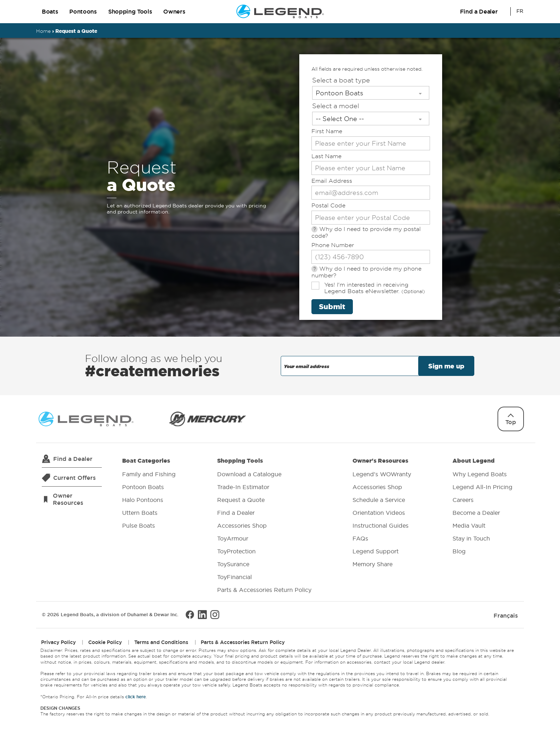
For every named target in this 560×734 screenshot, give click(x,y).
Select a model (336, 106)
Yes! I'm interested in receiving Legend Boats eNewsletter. (375, 288)
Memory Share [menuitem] (372, 564)
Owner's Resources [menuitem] (382, 513)
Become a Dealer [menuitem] (476, 513)
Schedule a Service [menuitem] (379, 500)
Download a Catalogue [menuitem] (249, 474)
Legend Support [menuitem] (376, 551)
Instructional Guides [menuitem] (381, 526)
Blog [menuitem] (459, 551)
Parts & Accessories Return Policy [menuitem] (264, 590)
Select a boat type (341, 80)
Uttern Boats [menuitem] (140, 513)
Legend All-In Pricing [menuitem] (482, 487)
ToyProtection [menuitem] (236, 551)
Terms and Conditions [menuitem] (161, 642)
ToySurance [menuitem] (233, 564)
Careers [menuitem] (463, 500)
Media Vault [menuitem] (469, 526)
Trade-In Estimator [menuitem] (243, 487)
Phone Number (333, 245)
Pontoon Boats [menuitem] (143, 487)
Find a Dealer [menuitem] (236, 513)
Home (43, 31)
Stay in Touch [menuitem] (471, 538)
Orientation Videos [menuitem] (379, 513)
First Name (327, 131)
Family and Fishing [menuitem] (149, 474)
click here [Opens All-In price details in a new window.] (136, 696)
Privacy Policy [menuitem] (58, 642)
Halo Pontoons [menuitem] (143, 500)
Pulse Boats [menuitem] (139, 526)
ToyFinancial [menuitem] (234, 577)
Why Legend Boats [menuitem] (480, 474)
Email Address (332, 181)
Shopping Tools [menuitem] (264, 526)
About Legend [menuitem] (482, 507)
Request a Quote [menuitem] (241, 500)
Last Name (326, 156)
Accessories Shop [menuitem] (242, 526)
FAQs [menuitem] (360, 538)
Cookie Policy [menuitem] (105, 642)
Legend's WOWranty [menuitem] (382, 474)
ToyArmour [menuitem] (233, 538)
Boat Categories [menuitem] (149, 494)
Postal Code (328, 205)
